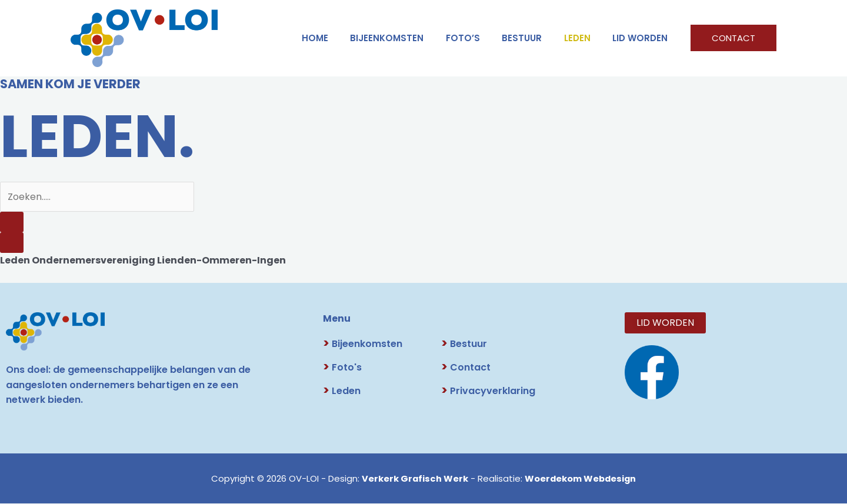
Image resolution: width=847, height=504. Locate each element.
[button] (733, 38)
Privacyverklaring (488, 391)
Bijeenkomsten (407, 38)
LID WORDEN (642, 38)
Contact (466, 368)
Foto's (342, 368)
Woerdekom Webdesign (581, 479)
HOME (339, 38)
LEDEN (584, 38)
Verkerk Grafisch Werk (414, 479)
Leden (342, 391)
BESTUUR (533, 38)
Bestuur (464, 344)
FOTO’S (478, 38)
